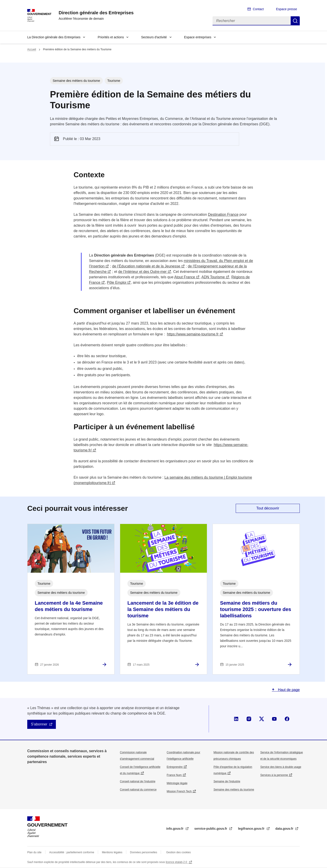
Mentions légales (112, 852)
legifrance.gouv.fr (252, 829)
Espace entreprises (198, 37)
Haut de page (288, 690)
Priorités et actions (111, 37)
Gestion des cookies (178, 852)
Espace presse (286, 9)
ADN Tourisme (213, 277)
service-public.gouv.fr (211, 829)
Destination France (223, 215)
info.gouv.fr (175, 829)
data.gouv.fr (285, 829)
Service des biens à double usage (281, 767)
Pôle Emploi (117, 282)
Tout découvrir (268, 508)
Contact (258, 9)
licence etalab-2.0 (177, 862)
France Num (174, 775)
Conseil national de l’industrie (138, 781)
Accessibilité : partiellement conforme (72, 852)
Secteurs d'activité (154, 37)
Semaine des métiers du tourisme (234, 790)
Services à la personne (274, 775)
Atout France (185, 277)
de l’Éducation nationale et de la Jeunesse (146, 266)
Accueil (32, 49)
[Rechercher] (252, 21)
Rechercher (295, 21)
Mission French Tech (179, 791)
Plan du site (34, 852)
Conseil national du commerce (138, 790)
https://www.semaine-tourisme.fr (193, 334)
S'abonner (39, 724)
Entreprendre (175, 767)
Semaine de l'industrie (227, 781)
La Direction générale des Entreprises (54, 37)
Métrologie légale (177, 783)
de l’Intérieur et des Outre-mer (142, 272)
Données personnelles (144, 852)
